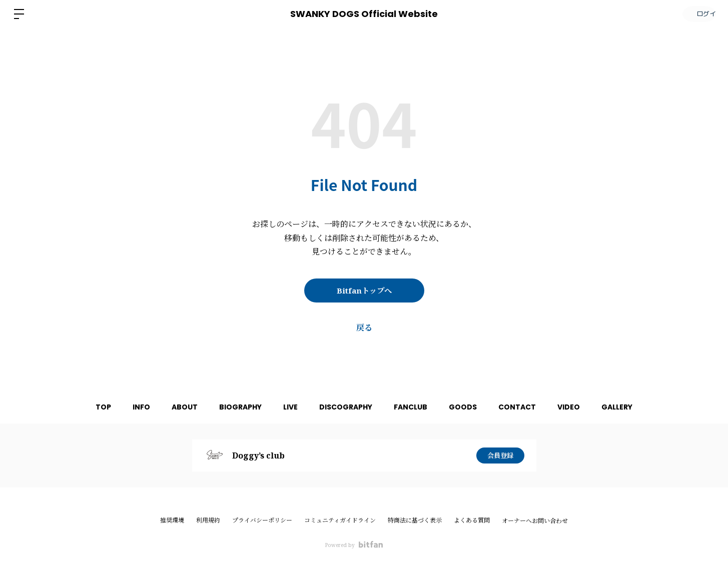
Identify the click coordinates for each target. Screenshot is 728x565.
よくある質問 (472, 520)
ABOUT (174, 407)
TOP (86, 407)
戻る (364, 327)
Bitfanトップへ (364, 290)
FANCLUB (414, 407)
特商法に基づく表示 (415, 520)
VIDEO (583, 407)
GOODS (470, 407)
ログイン (698, 14)
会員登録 (500, 455)
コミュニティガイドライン (340, 520)
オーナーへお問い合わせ (535, 521)
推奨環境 (172, 520)
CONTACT (528, 407)
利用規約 (208, 520)
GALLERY (634, 407)
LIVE (287, 407)
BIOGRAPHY (233, 407)
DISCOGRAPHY (346, 407)
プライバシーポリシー (262, 520)
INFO (127, 407)
